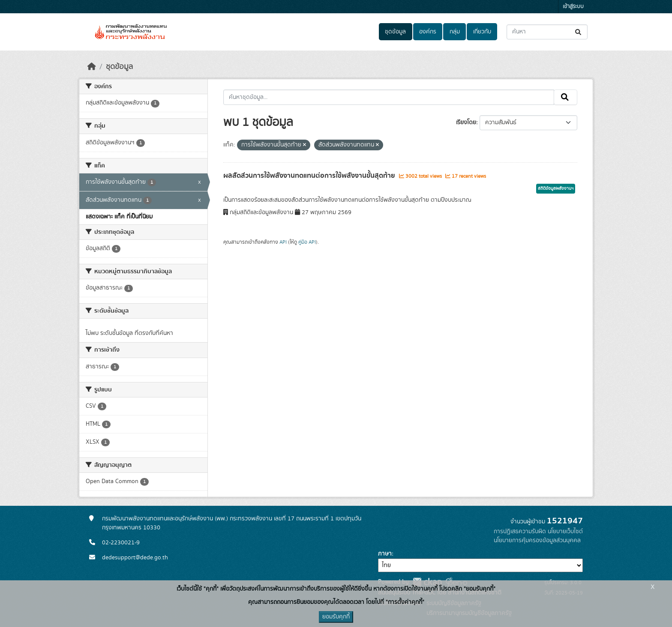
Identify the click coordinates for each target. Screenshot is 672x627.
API (283, 242)
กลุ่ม (455, 32)
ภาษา (385, 554)
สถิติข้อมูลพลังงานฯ (556, 188)
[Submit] (579, 32)
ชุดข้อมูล (395, 32)
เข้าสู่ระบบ (573, 7)
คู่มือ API (307, 242)
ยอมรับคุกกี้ (336, 617)
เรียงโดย (466, 122)
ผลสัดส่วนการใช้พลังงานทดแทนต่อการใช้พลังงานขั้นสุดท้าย (310, 176)
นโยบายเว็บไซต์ (565, 531)
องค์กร (428, 32)
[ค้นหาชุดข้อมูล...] (547, 32)
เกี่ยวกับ (482, 32)
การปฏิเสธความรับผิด (520, 531)
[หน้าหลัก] (92, 67)
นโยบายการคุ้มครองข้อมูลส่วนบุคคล (537, 540)
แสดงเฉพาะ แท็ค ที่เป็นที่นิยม (119, 217)
